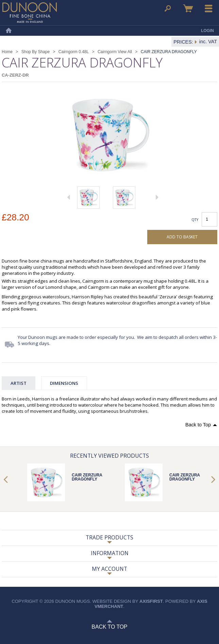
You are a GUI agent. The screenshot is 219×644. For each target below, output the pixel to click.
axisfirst (151, 601)
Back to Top (198, 425)
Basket (188, 9)
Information (110, 553)
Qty (195, 219)
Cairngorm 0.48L (74, 52)
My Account (109, 569)
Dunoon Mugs (30, 13)
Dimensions (64, 383)
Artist (19, 383)
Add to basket (182, 237)
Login (207, 31)
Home (9, 31)
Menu (209, 9)
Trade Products (109, 537)
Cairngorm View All (115, 52)
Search (168, 9)
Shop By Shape (36, 52)
